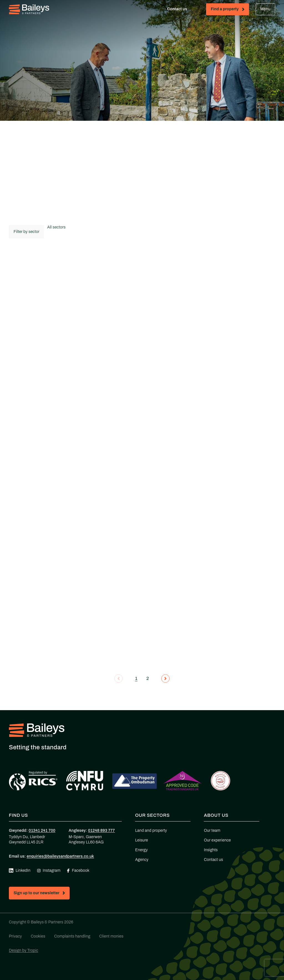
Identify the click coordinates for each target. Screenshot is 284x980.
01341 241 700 (42, 831)
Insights (211, 850)
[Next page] (165, 679)
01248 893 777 (102, 831)
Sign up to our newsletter (41, 894)
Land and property (151, 831)
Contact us (182, 10)
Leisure (141, 840)
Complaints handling (72, 936)
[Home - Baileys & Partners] (29, 9)
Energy (141, 850)
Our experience (217, 840)
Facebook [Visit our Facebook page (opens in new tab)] (78, 870)
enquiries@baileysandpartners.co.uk (60, 856)
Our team (212, 831)
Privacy (15, 936)
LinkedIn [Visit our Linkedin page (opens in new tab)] (20, 871)
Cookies (38, 936)
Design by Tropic (24, 950)
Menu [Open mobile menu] (265, 9)
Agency (142, 860)
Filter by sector (26, 232)
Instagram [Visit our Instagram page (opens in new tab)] (49, 870)
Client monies (111, 936)
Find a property (230, 10)
